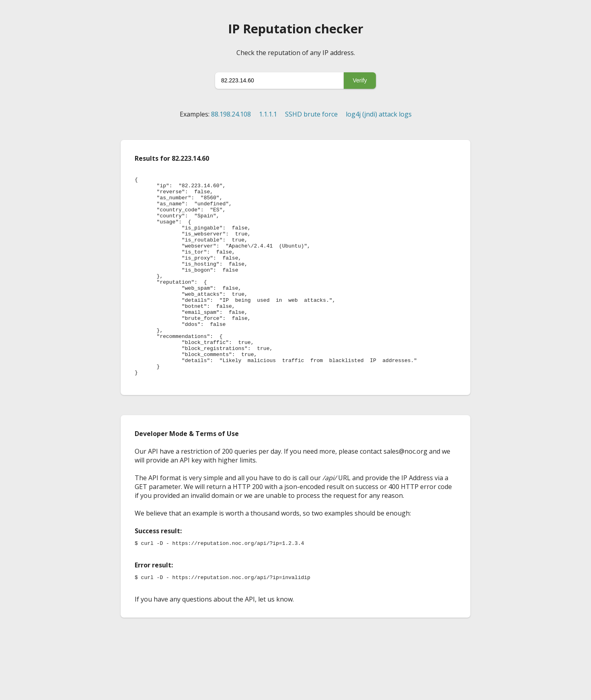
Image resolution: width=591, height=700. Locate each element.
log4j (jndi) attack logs (379, 114)
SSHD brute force (311, 114)
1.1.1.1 (268, 114)
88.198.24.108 (231, 114)
